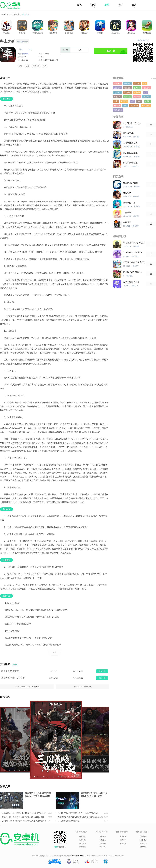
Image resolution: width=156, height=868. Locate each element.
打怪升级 (117, 84)
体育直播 (147, 97)
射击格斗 (82, 843)
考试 (125, 106)
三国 (27, 66)
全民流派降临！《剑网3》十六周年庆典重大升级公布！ (24, 821)
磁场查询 (147, 88)
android (46, 54)
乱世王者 (84, 33)
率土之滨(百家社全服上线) (13, 678)
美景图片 (117, 88)
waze (139, 101)
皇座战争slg (128, 133)
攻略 (93, 5)
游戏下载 (102, 671)
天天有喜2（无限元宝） (132, 123)
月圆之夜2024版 (131, 183)
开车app (137, 97)
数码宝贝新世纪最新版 (30, 686)
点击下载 (111, 51)
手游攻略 (123, 840)
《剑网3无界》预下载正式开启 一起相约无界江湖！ (78, 813)
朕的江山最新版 (130, 153)
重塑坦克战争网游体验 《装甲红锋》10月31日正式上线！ (23, 817)
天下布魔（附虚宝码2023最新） (132, 253)
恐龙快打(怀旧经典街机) (133, 272)
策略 (20, 66)
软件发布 (143, 847)
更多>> (154, 79)
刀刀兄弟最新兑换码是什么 (69, 821)
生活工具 (103, 840)
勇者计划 (22, 33)
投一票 (65, 50)
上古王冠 (127, 213)
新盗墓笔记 (116, 33)
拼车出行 (103, 847)
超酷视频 (124, 101)
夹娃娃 (147, 101)
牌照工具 (117, 97)
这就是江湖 (131, 33)
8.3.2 (24, 57)
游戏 (107, 5)
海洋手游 (127, 97)
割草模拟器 (147, 33)
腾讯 (145, 92)
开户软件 (117, 92)
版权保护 (143, 840)
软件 (120, 5)
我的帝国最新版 (130, 163)
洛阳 (132, 101)
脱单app (137, 88)
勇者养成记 (69, 33)
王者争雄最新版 (130, 143)
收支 (116, 101)
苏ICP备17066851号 (77, 856)
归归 (145, 84)
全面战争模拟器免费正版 (133, 263)
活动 (21, 49)
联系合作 (143, 837)
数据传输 (137, 92)
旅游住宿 (103, 843)
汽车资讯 (127, 88)
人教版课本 (146, 106)
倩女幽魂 (100, 33)
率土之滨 (26, 14)
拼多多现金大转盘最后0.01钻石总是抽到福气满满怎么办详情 (80, 817)
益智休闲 (82, 840)
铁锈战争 (127, 222)
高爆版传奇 (134, 106)
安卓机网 (5, 14)
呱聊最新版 (118, 110)
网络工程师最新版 (131, 282)
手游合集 (123, 843)
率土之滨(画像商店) (10, 671)
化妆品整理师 (86, 686)
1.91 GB (25, 60)
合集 (134, 5)
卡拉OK (137, 84)
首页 (79, 5)
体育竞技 (82, 847)
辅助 (31, 49)
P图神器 (117, 106)
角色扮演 (82, 837)
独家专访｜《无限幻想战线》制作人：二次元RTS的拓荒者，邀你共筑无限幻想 (38, 795)
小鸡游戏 (127, 84)
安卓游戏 (123, 837)
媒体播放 (103, 837)
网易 (45, 66)
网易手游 (36, 66)
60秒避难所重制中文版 (134, 243)
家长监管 (143, 843)
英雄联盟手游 (129, 203)
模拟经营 (15, 14)
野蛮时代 (127, 193)
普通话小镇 (53, 33)
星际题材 (127, 92)
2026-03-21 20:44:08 (51, 60)
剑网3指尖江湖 (38, 33)
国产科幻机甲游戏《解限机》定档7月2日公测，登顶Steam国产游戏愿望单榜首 (94, 795)
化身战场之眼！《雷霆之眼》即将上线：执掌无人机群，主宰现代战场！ (24, 813)
